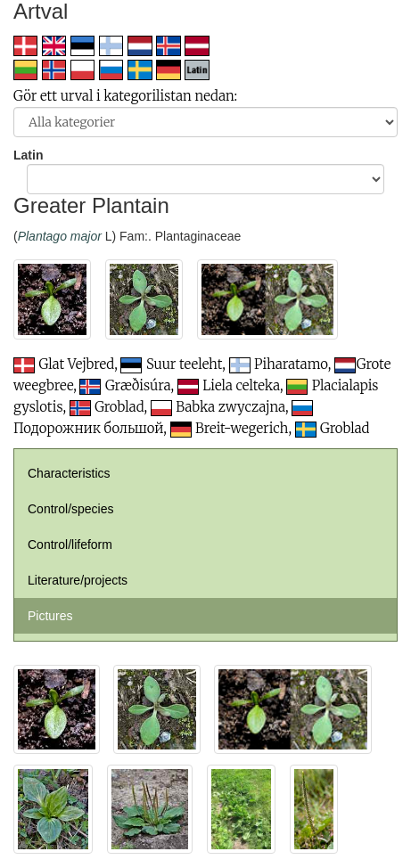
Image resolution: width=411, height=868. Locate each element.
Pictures (50, 616)
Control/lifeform (70, 545)
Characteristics (69, 473)
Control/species (71, 509)
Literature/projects (78, 580)
